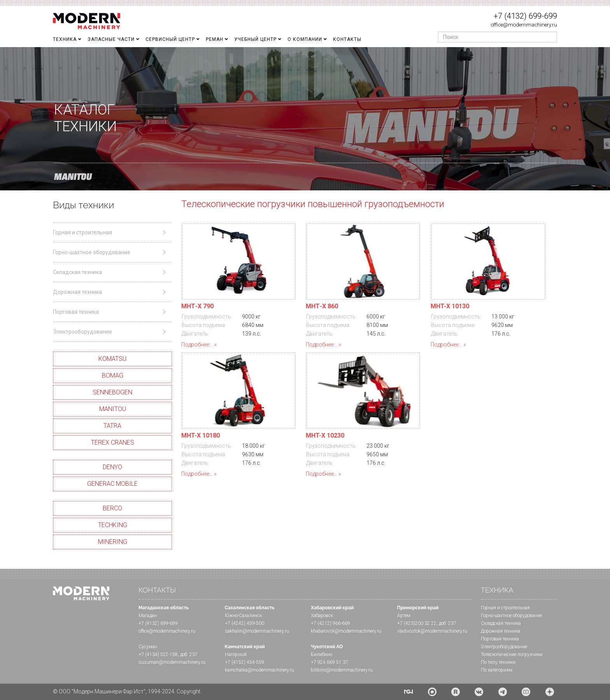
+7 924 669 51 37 (330, 662)
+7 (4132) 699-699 (525, 16)
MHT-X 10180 (201, 435)
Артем (404, 616)
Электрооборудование (504, 647)
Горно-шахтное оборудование (511, 616)
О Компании (305, 39)
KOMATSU (112, 359)
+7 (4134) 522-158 (158, 654)
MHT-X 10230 (325, 435)
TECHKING (113, 525)
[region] (305, 119)
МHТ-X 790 (197, 306)
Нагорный (236, 654)
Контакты (347, 39)
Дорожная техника (500, 631)
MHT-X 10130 (450, 306)
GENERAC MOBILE (112, 484)
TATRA (112, 426)
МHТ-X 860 (322, 306)
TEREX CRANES (113, 442)
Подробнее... (197, 345)
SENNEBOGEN (112, 392)
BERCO (112, 508)
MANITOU (113, 409)
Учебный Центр (255, 39)
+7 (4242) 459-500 (245, 623)
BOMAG (113, 376)
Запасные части (111, 39)
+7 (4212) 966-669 (330, 623)
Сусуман (148, 647)
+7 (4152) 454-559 (245, 662)
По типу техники (498, 662)
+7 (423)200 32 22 (417, 623)
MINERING (113, 542)
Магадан (148, 616)
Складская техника (501, 623)
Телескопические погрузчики (512, 654)
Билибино (322, 654)
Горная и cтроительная (505, 608)
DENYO (112, 467)
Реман (215, 39)
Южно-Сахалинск (243, 616)
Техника (65, 39)
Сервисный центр (170, 39)
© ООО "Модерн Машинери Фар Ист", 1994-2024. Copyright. (127, 691)
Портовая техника (500, 639)
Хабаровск (322, 616)
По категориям (497, 670)
